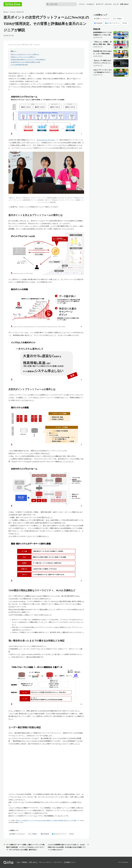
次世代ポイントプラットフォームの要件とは (23, 57)
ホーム (6, 12)
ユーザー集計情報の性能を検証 (19, 65)
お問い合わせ (124, 4)
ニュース (116, 4)
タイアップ (100, 4)
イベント (82, 4)
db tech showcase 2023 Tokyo (46, 140)
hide (15, 51)
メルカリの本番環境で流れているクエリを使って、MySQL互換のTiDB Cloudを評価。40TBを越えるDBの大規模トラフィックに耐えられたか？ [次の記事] (68, 847)
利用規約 (24, 862)
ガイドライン (58, 862)
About (19, 862)
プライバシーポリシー (46, 862)
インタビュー (90, 4)
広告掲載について (70, 862)
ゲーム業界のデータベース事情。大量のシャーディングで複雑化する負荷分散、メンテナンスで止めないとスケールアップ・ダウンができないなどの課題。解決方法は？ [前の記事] (24, 847)
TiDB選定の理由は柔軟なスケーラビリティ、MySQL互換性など (28, 60)
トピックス (108, 4)
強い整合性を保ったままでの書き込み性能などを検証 (25, 62)
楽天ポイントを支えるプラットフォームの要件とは (25, 54)
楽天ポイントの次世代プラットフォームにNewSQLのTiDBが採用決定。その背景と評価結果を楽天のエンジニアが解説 (46, 820)
